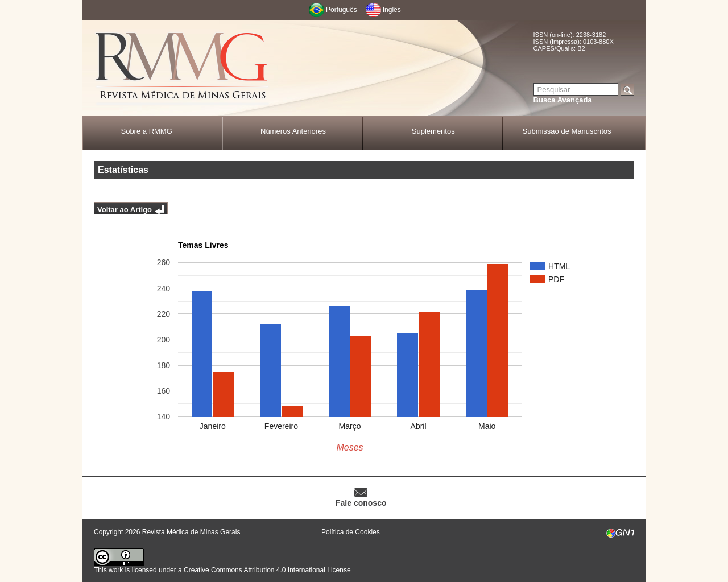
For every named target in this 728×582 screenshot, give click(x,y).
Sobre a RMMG (146, 131)
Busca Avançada (563, 100)
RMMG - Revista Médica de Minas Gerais (182, 69)
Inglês (392, 10)
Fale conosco (361, 503)
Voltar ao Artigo (125, 210)
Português (342, 10)
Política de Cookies (351, 532)
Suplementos (433, 131)
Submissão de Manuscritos (567, 131)
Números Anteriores (293, 131)
